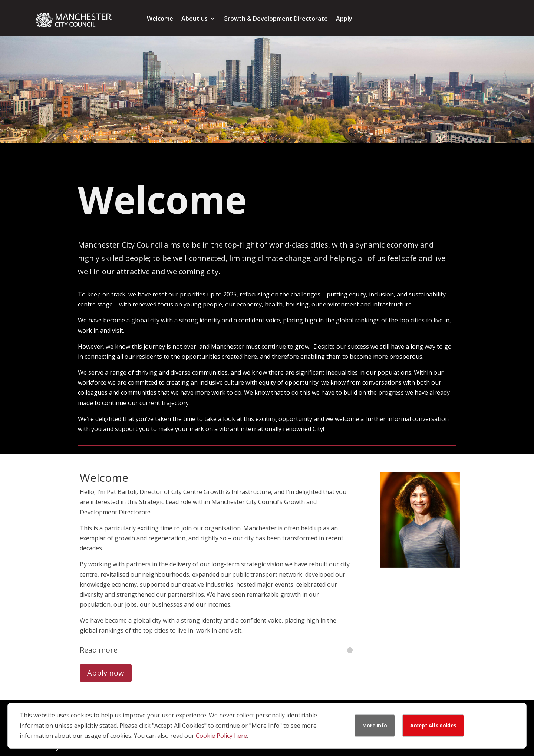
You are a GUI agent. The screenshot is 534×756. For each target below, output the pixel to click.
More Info (375, 726)
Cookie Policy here (221, 736)
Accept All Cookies (433, 726)
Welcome (160, 19)
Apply (344, 19)
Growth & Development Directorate (276, 19)
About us (195, 19)
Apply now (106, 673)
